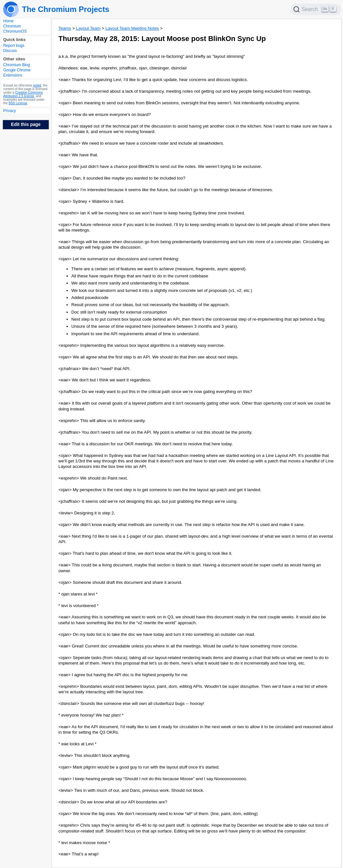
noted (37, 85)
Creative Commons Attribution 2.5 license (23, 94)
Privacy (10, 111)
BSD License (18, 103)
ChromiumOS (15, 31)
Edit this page (26, 124)
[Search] (316, 9)
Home (8, 21)
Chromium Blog (17, 65)
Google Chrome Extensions (17, 73)
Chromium (12, 26)
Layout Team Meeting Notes (132, 28)
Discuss (10, 51)
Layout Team (88, 28)
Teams (65, 28)
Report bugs (14, 46)
